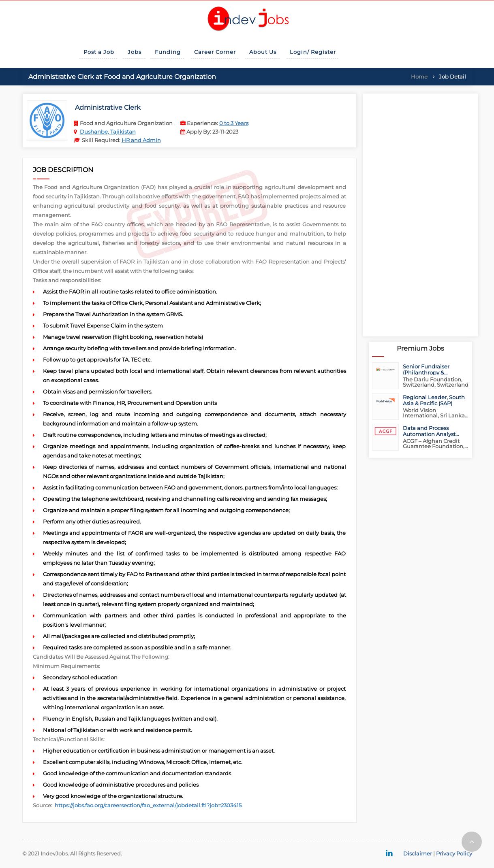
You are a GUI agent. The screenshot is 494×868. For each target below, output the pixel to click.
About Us (263, 52)
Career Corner (215, 52)
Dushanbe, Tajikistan (108, 132)
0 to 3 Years (234, 123)
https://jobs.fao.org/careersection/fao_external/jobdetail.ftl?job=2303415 (148, 805)
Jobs (135, 52)
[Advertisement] (420, 215)
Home (419, 77)
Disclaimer (418, 853)
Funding (168, 52)
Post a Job (99, 52)
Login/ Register (313, 52)
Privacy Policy (454, 853)
